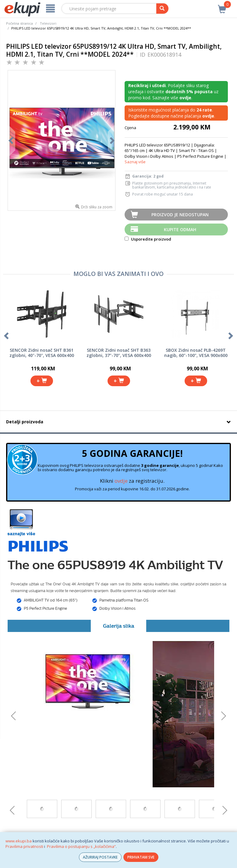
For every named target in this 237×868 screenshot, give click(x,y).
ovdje (121, 481)
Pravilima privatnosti (24, 846)
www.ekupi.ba (19, 841)
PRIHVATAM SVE (141, 857)
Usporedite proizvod (148, 239)
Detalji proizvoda (25, 422)
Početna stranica (19, 23)
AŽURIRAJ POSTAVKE (100, 857)
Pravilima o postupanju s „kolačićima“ (81, 846)
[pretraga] (162, 9)
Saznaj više (135, 162)
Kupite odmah (180, 229)
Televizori (48, 23)
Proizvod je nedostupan (180, 215)
